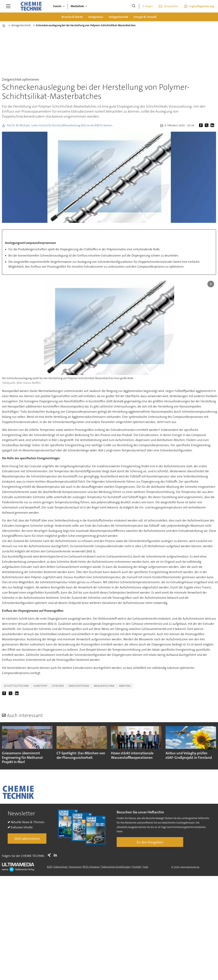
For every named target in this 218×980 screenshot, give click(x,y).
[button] (209, 745)
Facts (145, 867)
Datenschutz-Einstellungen (116, 867)
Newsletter (171, 6)
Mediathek (77, 6)
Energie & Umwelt (145, 17)
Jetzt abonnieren (27, 839)
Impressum (75, 867)
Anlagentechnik (118, 17)
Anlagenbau (96, 17)
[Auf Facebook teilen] (202, 126)
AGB (50, 867)
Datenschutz (61, 867)
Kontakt (137, 867)
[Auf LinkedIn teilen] (213, 126)
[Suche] (134, 6)
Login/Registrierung (202, 6)
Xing (50, 855)
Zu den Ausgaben (150, 842)
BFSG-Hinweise (91, 867)
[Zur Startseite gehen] (31, 6)
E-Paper (148, 6)
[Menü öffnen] (8, 6)
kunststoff (40, 686)
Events (57, 6)
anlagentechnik (104, 686)
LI (56, 855)
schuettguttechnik (17, 686)
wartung (125, 686)
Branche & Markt (72, 17)
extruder (58, 686)
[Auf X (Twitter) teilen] (207, 126)
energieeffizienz (79, 686)
